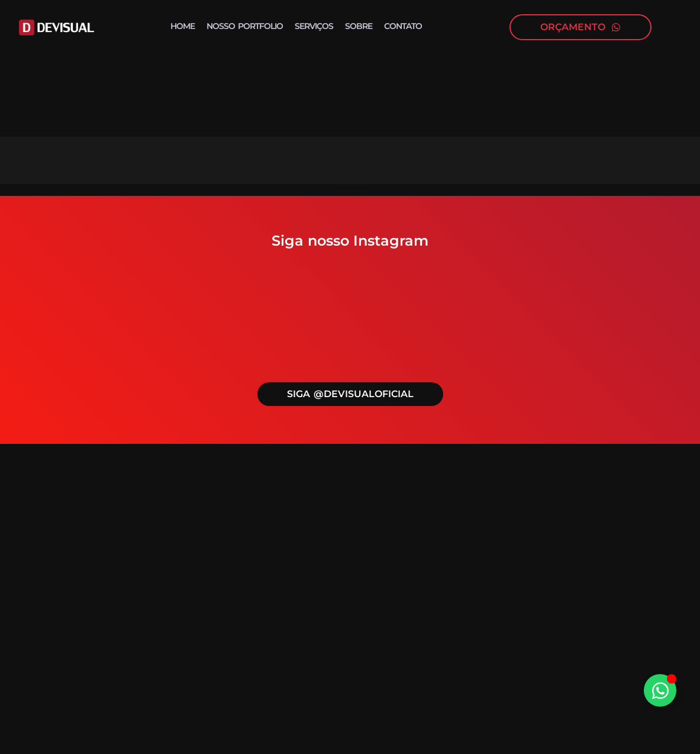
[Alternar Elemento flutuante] (660, 690)
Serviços (314, 26)
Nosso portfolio (245, 26)
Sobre (359, 26)
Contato (403, 26)
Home (183, 26)
